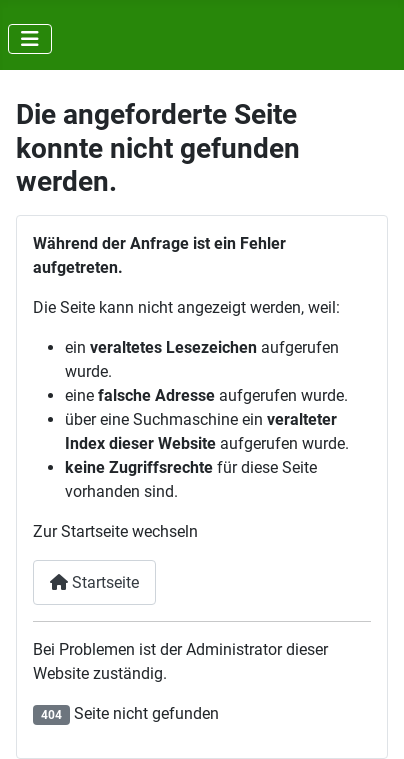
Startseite (94, 582)
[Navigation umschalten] (30, 39)
